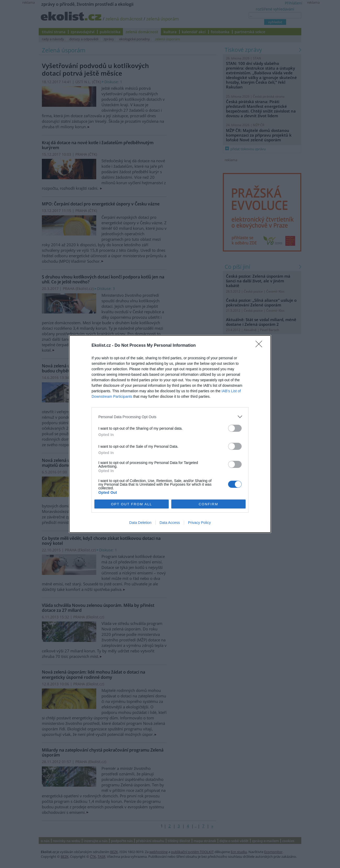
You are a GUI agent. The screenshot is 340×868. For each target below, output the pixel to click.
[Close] (260, 346)
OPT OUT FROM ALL (131, 504)
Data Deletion (140, 523)
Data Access (170, 523)
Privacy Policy (199, 523)
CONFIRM (209, 504)
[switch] (235, 428)
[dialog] (170, 434)
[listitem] (170, 417)
